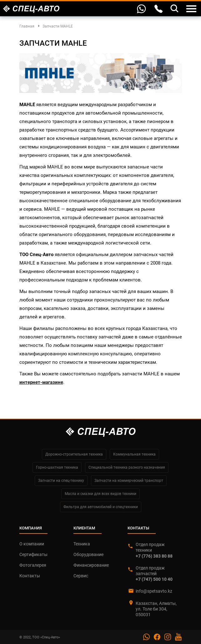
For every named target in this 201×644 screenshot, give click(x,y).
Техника (82, 544)
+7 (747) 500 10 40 (154, 579)
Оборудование (88, 554)
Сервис (81, 576)
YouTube (178, 637)
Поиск (175, 8)
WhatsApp (142, 8)
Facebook (157, 637)
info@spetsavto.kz (154, 591)
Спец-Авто (31, 9)
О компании (32, 544)
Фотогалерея (33, 565)
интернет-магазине (41, 382)
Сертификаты (33, 554)
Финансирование (91, 565)
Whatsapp (146, 637)
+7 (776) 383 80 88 (154, 556)
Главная (27, 26)
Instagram (168, 637)
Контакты (158, 9)
